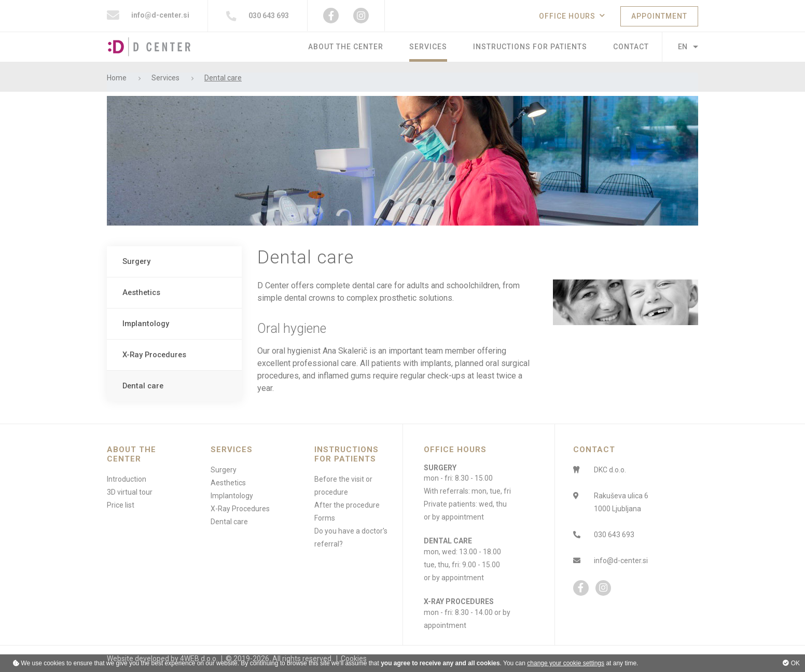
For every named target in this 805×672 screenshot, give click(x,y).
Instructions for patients (530, 47)
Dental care (143, 386)
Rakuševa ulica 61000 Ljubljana (621, 502)
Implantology (146, 324)
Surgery (136, 261)
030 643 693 (258, 16)
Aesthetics (141, 292)
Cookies (354, 659)
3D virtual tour (130, 492)
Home (117, 78)
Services (428, 47)
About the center (346, 47)
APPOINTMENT (659, 16)
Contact (631, 47)
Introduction (127, 479)
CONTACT (594, 450)
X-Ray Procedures (154, 355)
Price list (121, 505)
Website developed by (143, 659)
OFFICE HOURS (567, 16)
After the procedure (347, 505)
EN (683, 47)
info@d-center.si (148, 16)
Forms (325, 518)
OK (791, 663)
